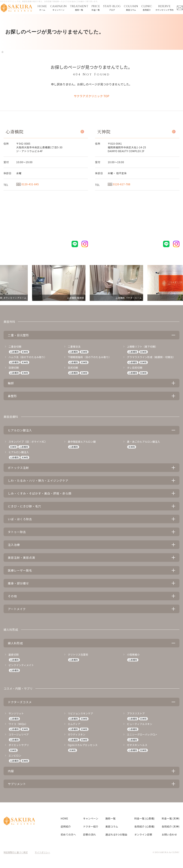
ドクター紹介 (91, 826)
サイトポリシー (43, 852)
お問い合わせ (169, 834)
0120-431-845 (28, 184)
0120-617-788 (119, 184)
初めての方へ (68, 834)
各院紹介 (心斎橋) (145, 826)
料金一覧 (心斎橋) (145, 818)
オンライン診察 (143, 834)
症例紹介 (66, 826)
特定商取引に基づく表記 (16, 852)
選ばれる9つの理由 (116, 834)
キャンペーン (91, 818)
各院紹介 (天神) (171, 826)
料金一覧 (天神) (171, 818)
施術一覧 (110, 818)
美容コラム (112, 826)
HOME (64, 818)
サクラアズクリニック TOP (91, 96)
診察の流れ (90, 834)
